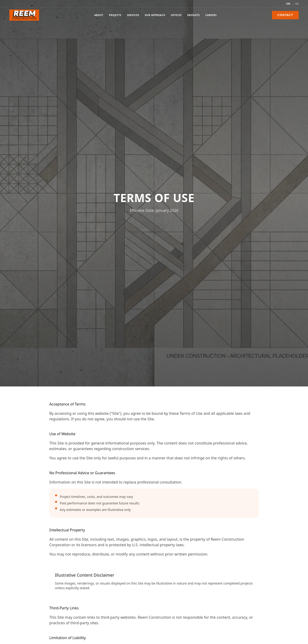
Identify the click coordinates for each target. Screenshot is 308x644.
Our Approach (155, 16)
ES (297, 4)
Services (133, 16)
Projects (115, 16)
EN (288, 4)
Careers (211, 16)
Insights (194, 16)
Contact (285, 15)
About (99, 16)
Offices (176, 16)
